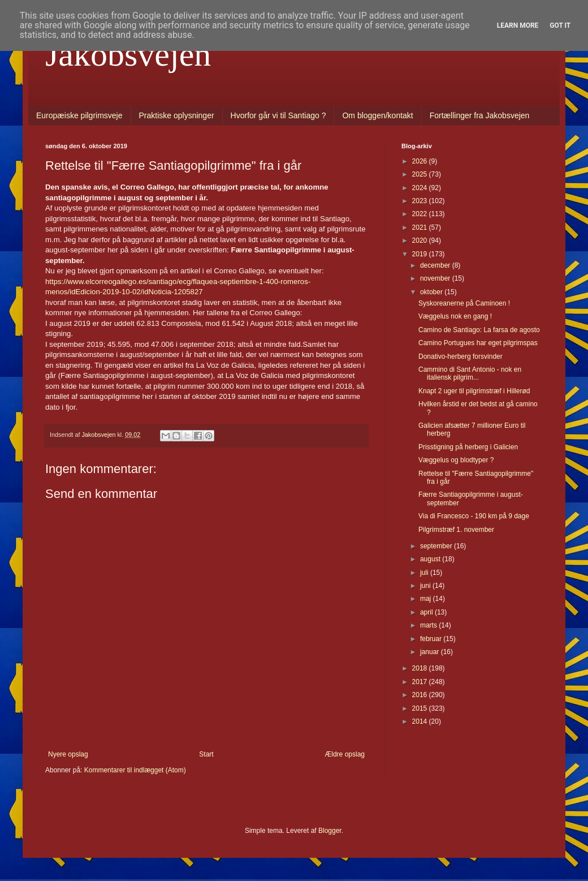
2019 (421, 254)
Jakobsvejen (128, 54)
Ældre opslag (345, 754)
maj (427, 599)
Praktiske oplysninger (177, 115)
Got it (560, 25)
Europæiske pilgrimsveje (79, 115)
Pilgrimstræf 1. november (456, 530)
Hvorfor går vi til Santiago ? (278, 115)
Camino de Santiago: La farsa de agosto (479, 330)
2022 (421, 214)
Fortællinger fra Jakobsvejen (480, 115)
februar (432, 639)
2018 (421, 668)
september (437, 546)
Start (206, 754)
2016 (421, 695)
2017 (421, 682)
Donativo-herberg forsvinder (461, 356)
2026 (421, 161)
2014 (421, 721)
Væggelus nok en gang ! (455, 316)
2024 (421, 188)
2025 (421, 174)
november (436, 278)
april (427, 612)
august (431, 559)
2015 (421, 708)
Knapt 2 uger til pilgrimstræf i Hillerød (474, 391)
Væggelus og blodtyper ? (456, 460)
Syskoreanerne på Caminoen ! (464, 303)
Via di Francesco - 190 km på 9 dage (474, 516)
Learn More (518, 25)
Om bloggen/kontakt (377, 115)
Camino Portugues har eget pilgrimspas (478, 343)
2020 (421, 240)
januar (431, 652)
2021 (421, 227)
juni (426, 586)
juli (425, 573)
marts (429, 625)
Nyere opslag (68, 754)
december (436, 265)
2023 (421, 201)
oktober (432, 292)
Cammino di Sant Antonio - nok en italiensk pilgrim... (470, 373)
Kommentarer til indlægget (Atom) (135, 770)
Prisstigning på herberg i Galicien (468, 447)
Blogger (330, 831)
